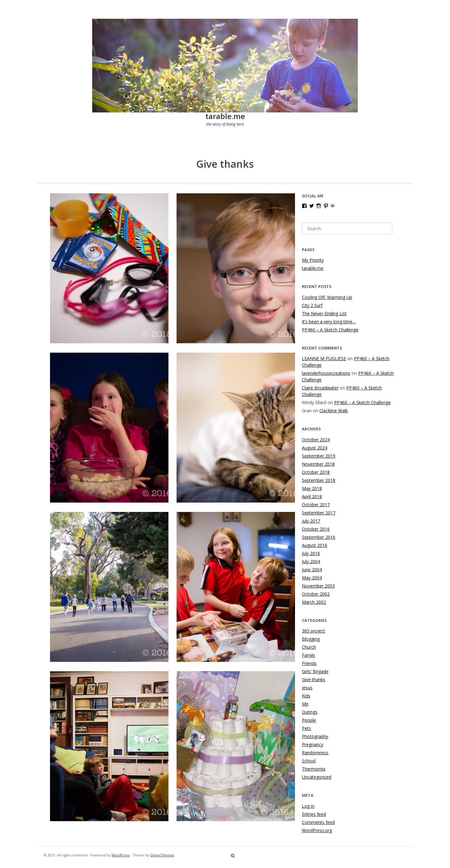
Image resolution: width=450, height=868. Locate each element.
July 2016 (311, 553)
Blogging (311, 639)
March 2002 (314, 602)
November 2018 (318, 464)
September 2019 (319, 456)
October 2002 (316, 594)
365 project (313, 631)
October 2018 (316, 472)
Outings (310, 712)
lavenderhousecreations (326, 373)
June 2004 (312, 570)
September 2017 (319, 513)
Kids (306, 696)
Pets (306, 728)
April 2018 (312, 496)
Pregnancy (312, 744)
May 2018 (312, 488)
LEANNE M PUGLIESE (324, 358)
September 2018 (319, 480)
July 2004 (311, 561)
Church (309, 647)
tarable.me (225, 116)
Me (305, 704)
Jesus (307, 688)
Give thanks (314, 680)
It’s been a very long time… (329, 322)
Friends (309, 663)
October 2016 (316, 529)
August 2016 (315, 545)
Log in (308, 806)
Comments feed (318, 822)
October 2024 (316, 440)
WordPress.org (317, 830)
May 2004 (312, 578)
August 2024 (315, 448)
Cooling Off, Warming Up (327, 297)
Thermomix (314, 769)
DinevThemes (162, 855)
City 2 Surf (312, 305)
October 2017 (316, 505)
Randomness (315, 753)
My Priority (313, 260)
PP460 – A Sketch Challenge (330, 330)
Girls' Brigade (315, 671)
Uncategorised (317, 777)
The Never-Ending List (324, 313)
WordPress (121, 855)
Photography (315, 736)
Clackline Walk (334, 411)
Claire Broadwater (320, 388)
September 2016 (319, 537)
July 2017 (311, 521)
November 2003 (318, 586)
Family (308, 655)
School (309, 761)
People (309, 720)
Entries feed (314, 814)
